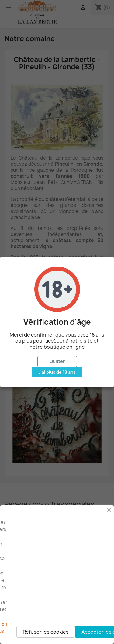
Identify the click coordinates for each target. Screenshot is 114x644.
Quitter (57, 361)
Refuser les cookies (46, 632)
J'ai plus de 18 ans (57, 372)
